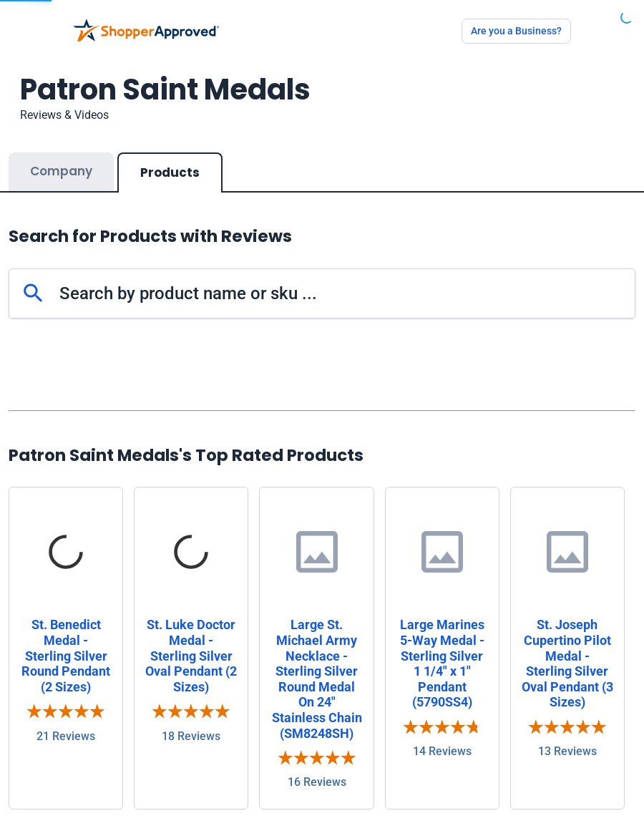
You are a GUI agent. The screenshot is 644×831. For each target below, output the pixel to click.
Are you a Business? (516, 31)
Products (170, 172)
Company (61, 171)
